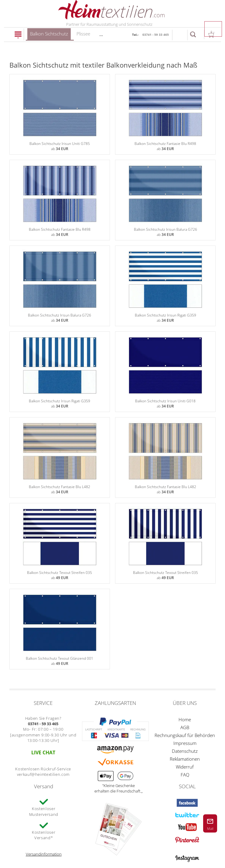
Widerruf (185, 767)
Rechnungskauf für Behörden (185, 735)
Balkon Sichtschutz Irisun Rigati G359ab (165, 286)
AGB (185, 727)
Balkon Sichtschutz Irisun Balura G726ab (165, 200)
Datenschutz (185, 751)
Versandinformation (44, 854)
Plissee (83, 34)
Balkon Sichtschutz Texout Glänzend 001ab (60, 629)
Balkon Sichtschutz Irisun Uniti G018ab (165, 372)
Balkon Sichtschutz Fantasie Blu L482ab (60, 457)
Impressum (185, 743)
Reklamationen (185, 759)
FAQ (185, 775)
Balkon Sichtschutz (49, 36)
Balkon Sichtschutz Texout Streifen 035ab (60, 543)
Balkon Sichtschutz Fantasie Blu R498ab (165, 114)
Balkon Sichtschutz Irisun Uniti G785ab (60, 114)
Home (185, 719)
